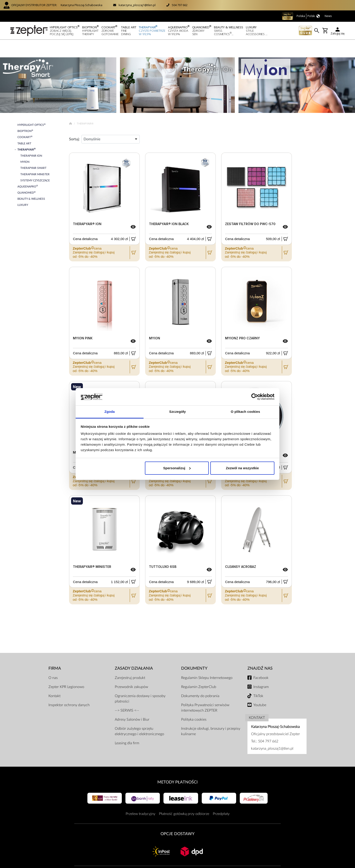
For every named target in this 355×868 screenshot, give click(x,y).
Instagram (261, 669)
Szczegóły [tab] (177, 412)
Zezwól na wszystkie (242, 468)
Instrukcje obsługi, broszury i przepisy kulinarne (211, 713)
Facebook (261, 660)
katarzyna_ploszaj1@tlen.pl (137, 5)
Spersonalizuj (177, 468)
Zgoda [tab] (110, 412)
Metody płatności (177, 764)
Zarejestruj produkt (130, 660)
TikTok (258, 678)
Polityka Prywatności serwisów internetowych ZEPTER (205, 690)
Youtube (260, 687)
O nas (53, 660)
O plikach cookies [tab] (245, 412)
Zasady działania (134, 650)
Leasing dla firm (127, 725)
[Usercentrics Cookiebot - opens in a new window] (255, 397)
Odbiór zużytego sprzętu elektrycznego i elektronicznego (139, 713)
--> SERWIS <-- (127, 693)
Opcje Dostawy (177, 816)
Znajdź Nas (260, 650)
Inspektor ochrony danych (69, 687)
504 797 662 (180, 5)
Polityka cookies (194, 702)
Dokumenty (194, 650)
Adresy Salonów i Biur (132, 702)
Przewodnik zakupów (131, 669)
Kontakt (54, 678)
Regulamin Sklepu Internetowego (207, 660)
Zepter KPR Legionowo (66, 669)
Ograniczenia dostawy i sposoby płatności (140, 681)
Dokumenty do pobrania (200, 678)
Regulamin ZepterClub (199, 669)
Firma (55, 650)
